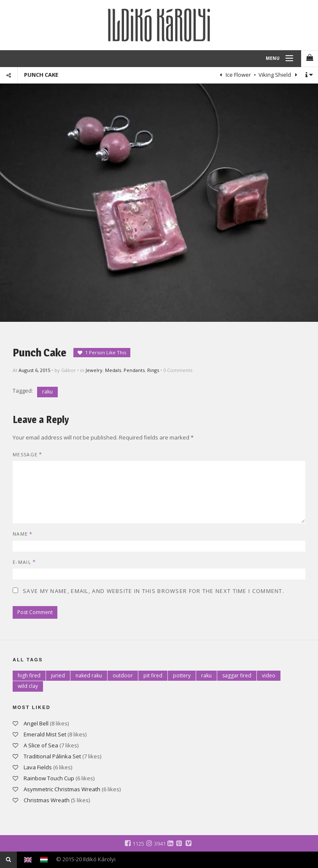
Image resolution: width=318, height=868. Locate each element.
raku (47, 392)
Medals (113, 370)
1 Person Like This (106, 352)
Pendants (134, 370)
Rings (153, 370)
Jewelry (94, 370)
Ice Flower (238, 75)
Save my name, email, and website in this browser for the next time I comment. (154, 591)
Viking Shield (275, 75)
